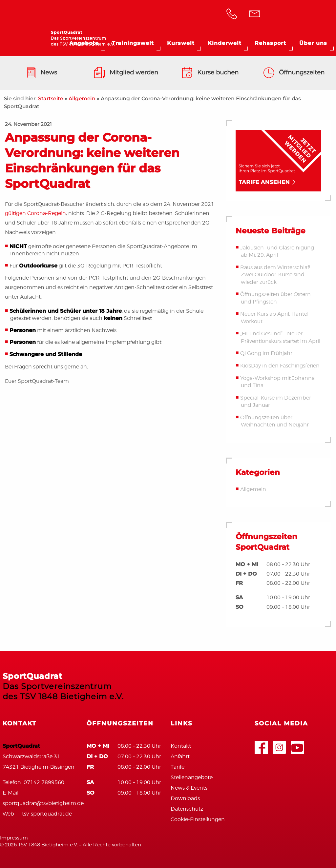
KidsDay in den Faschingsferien (280, 366)
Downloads (185, 798)
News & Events (189, 788)
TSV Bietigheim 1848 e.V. (302, 15)
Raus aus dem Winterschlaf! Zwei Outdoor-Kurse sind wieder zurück (275, 275)
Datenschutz (187, 809)
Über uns (313, 43)
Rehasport (270, 43)
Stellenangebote (192, 777)
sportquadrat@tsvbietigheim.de (43, 803)
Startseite (51, 99)
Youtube (297, 744)
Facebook (261, 744)
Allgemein (82, 99)
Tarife (178, 767)
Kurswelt (181, 43)
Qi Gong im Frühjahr (266, 354)
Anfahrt (180, 756)
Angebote (84, 43)
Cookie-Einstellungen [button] (198, 819)
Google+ (279, 744)
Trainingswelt (133, 43)
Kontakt (181, 746)
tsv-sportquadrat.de (47, 814)
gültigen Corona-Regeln (35, 213)
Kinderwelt (225, 43)
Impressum (14, 838)
